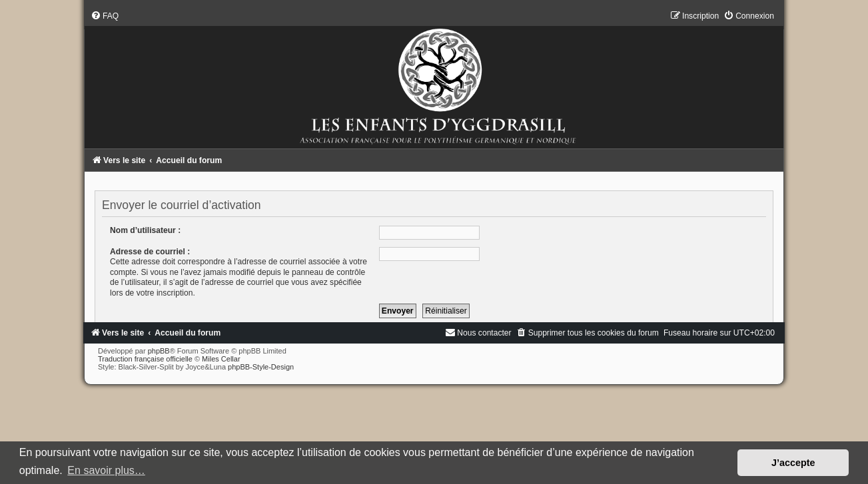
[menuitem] (105, 16)
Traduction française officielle (145, 359)
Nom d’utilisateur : (145, 230)
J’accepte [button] (793, 463)
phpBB (159, 351)
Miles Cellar (221, 359)
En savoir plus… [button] (106, 470)
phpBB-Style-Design (261, 367)
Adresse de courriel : (150, 252)
